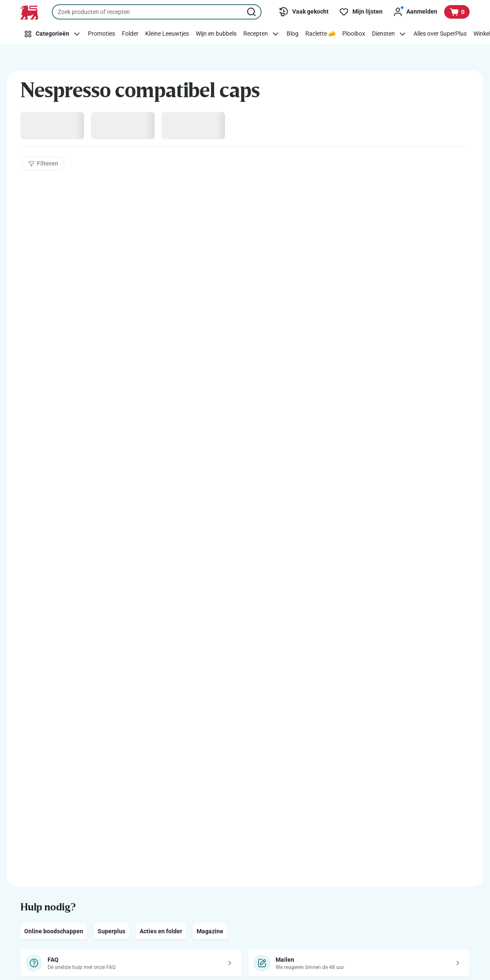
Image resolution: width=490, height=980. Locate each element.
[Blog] (293, 34)
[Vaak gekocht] (304, 12)
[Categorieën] (52, 34)
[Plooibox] (354, 34)
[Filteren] (43, 163)
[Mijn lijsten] (361, 12)
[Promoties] (101, 34)
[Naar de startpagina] (29, 12)
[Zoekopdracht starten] (252, 12)
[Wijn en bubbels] (216, 34)
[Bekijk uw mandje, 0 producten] (457, 12)
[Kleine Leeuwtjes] (167, 34)
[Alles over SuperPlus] (440, 34)
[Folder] (130, 34)
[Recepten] (262, 34)
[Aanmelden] (415, 12)
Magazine (210, 931)
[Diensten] (389, 34)
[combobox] (157, 12)
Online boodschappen (54, 931)
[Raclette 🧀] (320, 34)
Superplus (111, 931)
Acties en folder (161, 931)
